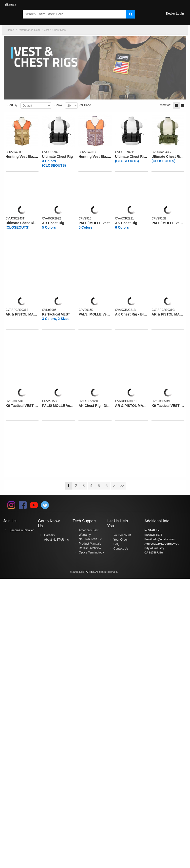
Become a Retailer (22, 530)
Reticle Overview (90, 548)
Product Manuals (90, 544)
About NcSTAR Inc (57, 540)
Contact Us (121, 549)
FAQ (116, 544)
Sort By (12, 105)
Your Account (122, 535)
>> (122, 486)
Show (58, 105)
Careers (49, 535)
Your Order (121, 540)
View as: (166, 105)
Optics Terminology (91, 552)
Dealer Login (175, 14)
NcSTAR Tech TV (90, 539)
